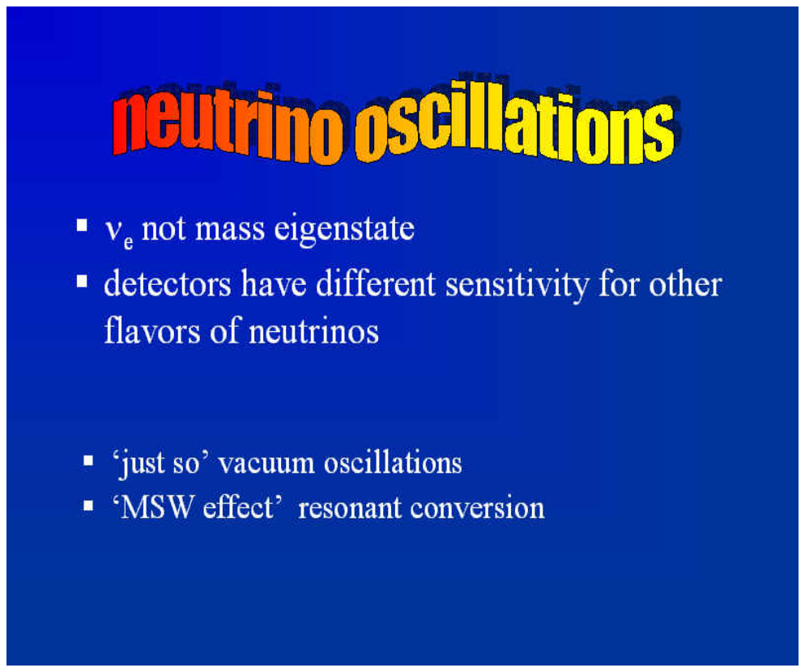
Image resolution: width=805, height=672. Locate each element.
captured (81, 596)
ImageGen (430, 651)
